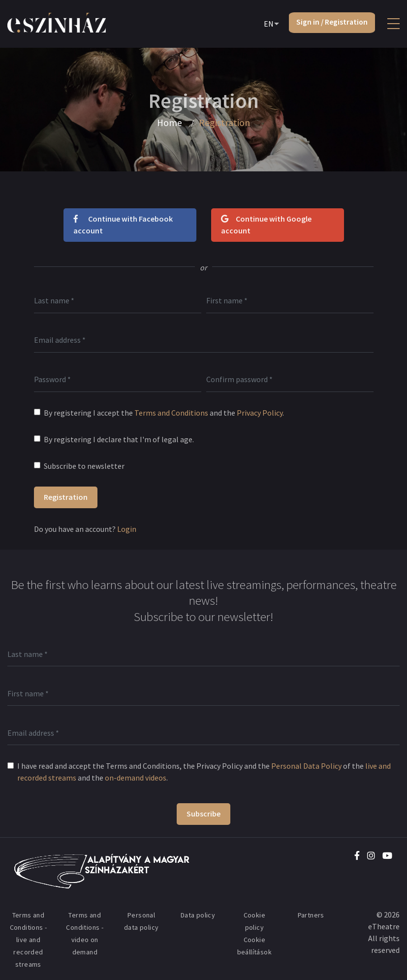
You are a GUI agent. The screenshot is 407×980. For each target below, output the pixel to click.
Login (127, 529)
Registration (66, 497)
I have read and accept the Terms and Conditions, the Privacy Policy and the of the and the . (204, 772)
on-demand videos (136, 778)
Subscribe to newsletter (84, 466)
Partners (311, 915)
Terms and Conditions (171, 413)
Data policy (198, 915)
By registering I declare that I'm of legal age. (119, 439)
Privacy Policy (260, 413)
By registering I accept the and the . (164, 413)
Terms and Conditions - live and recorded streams (29, 940)
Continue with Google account (266, 225)
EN (266, 24)
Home (170, 123)
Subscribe (203, 814)
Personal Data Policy (306, 766)
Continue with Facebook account (123, 225)
